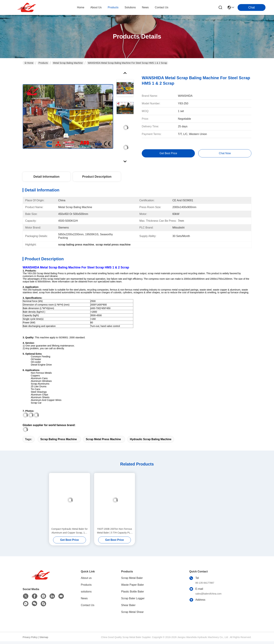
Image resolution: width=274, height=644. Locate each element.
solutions (130, 7)
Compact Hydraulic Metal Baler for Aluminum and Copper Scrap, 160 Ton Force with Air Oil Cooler (70, 531)
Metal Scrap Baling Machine (68, 63)
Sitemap (44, 637)
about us (96, 7)
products (113, 7)
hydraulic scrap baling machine (151, 439)
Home (81, 7)
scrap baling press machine (59, 439)
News (84, 598)
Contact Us (88, 605)
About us (86, 578)
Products (43, 63)
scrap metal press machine (103, 439)
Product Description (97, 177)
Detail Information (46, 177)
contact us (162, 7)
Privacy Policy (30, 637)
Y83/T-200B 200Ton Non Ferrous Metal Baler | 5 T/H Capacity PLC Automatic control (115, 531)
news (145, 7)
